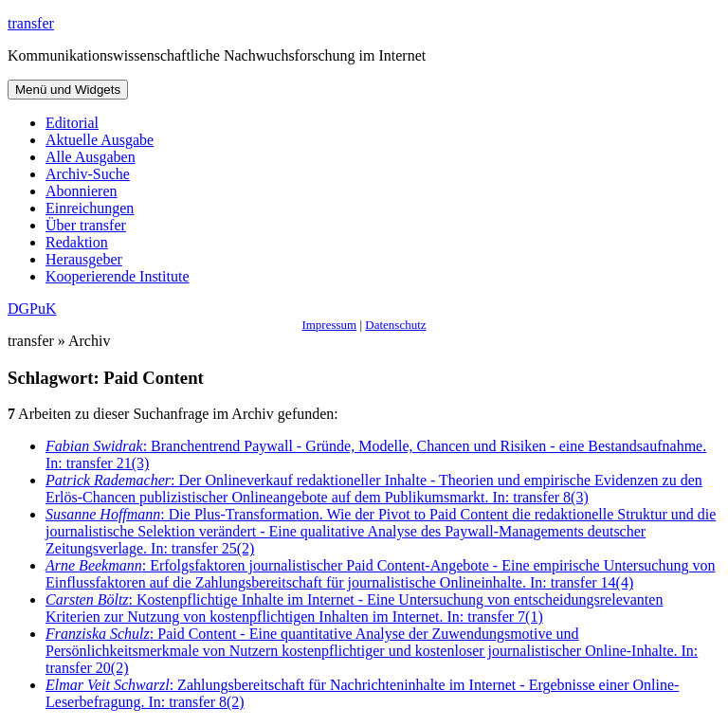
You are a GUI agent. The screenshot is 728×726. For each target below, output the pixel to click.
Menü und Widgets (68, 90)
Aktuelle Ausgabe (100, 140)
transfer (31, 23)
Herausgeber (84, 259)
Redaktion (77, 242)
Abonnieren (82, 191)
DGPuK (32, 309)
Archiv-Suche (88, 174)
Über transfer (86, 225)
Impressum (329, 325)
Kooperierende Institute (118, 276)
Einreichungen (90, 208)
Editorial (72, 123)
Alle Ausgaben (91, 157)
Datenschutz (395, 325)
